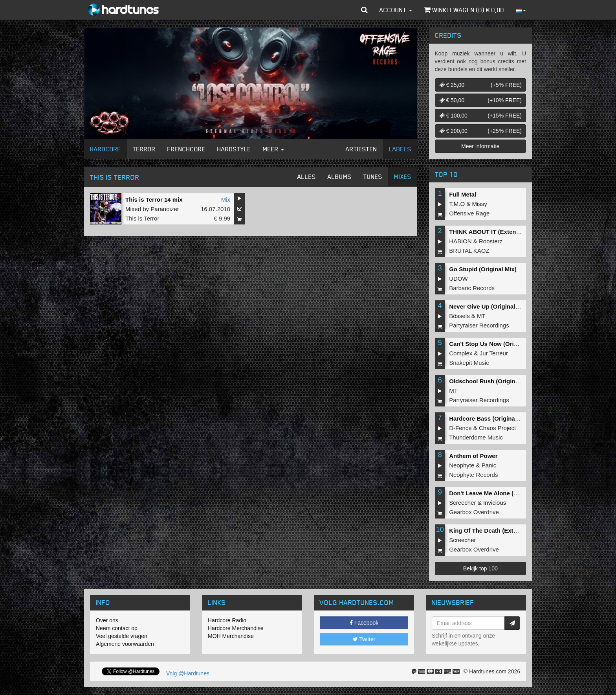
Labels (400, 149)
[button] (364, 10)
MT (481, 316)
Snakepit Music (469, 363)
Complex (461, 353)
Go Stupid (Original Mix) (483, 269)
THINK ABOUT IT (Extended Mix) (494, 232)
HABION (460, 241)
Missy (480, 204)
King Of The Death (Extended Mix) (497, 530)
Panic (489, 465)
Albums (340, 177)
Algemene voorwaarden (125, 644)
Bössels (459, 316)
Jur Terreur (494, 353)
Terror (144, 149)
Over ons (107, 620)
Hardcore (105, 149)
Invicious (495, 503)
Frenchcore (186, 149)
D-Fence (460, 428)
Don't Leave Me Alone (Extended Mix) (501, 493)
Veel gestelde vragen (122, 636)
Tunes (373, 177)
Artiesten (361, 149)
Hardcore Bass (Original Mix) (489, 418)
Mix (226, 199)
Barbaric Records (472, 288)
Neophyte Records (473, 475)
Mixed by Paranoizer (152, 209)
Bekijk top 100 (480, 568)
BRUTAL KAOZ (469, 251)
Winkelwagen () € (464, 10)
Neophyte (462, 465)
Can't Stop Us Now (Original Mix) (495, 344)
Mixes (403, 177)
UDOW (458, 279)
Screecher (462, 503)
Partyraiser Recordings (479, 325)
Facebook (364, 623)
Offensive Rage (469, 213)
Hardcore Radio (227, 620)
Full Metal (463, 194)
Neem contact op (117, 628)
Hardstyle (234, 149)
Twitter (364, 639)
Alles (307, 177)
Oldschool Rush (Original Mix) (491, 381)
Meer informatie (480, 146)
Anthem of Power (473, 456)
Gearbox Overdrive (474, 512)
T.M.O (457, 204)
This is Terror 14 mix (154, 199)
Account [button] (396, 10)
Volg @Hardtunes (188, 673)
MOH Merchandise (231, 636)
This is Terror (142, 218)
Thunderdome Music (476, 437)
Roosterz (491, 241)
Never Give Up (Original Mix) (489, 306)
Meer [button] (273, 149)
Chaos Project (497, 428)
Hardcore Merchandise (236, 628)
